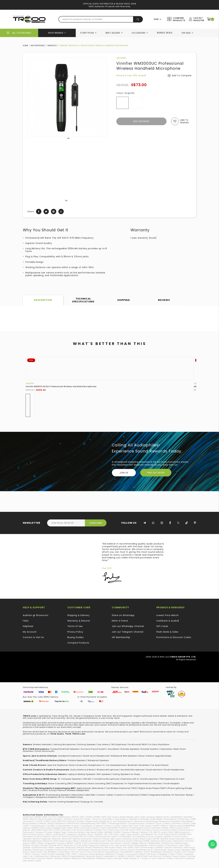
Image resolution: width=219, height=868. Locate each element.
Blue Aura (140, 821)
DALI (131, 826)
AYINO (47, 821)
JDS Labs (114, 834)
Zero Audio (28, 861)
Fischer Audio (128, 830)
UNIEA (65, 856)
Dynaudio (86, 828)
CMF (26, 826)
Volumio (41, 858)
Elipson (26, 830)
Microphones (38, 45)
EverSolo (89, 830)
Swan (191, 852)
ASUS (25, 819)
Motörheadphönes (32, 841)
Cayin (158, 823)
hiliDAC (117, 832)
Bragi (51, 823)
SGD (156, 19)
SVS (185, 852)
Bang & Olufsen (77, 821)
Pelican (143, 843)
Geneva (40, 832)
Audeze (49, 819)
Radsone (70, 847)
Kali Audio (165, 834)
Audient (58, 819)
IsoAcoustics (37, 834)
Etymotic (67, 830)
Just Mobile (146, 834)
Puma (152, 845)
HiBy (100, 832)
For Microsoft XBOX (137, 744)
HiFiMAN (108, 832)
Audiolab (144, 819)
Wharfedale (88, 858)
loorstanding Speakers (58, 795)
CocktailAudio (37, 826)
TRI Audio (152, 854)
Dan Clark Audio (143, 826)
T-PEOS (26, 854)
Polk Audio (82, 845)
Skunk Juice (174, 850)
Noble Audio (100, 841)
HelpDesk (28, 626)
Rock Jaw (122, 847)
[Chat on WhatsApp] (213, 844)
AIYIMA (97, 817)
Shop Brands (56, 33)
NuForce (155, 841)
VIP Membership (121, 637)
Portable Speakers (77, 760)
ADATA (75, 817)
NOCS (111, 841)
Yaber (170, 858)
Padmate (94, 843)
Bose (25, 823)
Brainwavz (61, 823)
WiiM (126, 858)
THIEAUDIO (109, 854)
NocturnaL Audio (124, 841)
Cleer (193, 823)
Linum (151, 836)
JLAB (122, 834)
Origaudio (50, 843)
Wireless (52, 45)
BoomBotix (187, 821)
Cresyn (108, 826)
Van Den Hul (155, 856)
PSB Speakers (141, 845)
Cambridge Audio (117, 823)
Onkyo (26, 843)
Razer (89, 847)
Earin (104, 828)
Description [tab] (43, 300)
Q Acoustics (171, 845)
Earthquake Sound (141, 828)
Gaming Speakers (87, 744)
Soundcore (98, 852)
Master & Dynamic (83, 839)
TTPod (179, 854)
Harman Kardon (76, 832)
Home (26, 45)
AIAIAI (89, 817)
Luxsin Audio (180, 836)
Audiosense (170, 819)
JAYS (90, 834)
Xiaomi (162, 858)
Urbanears (109, 856)
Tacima (36, 854)
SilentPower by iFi (144, 850)
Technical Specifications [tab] (83, 300)
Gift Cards (162, 626)
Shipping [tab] (124, 300)
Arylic (166, 817)
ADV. (82, 817)
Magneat (46, 839)
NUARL (147, 841)
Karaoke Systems (150, 749)
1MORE (38, 817)
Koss (54, 836)
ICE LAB (153, 832)
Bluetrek (176, 821)
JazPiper (98, 834)
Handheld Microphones (133, 770)
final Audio (114, 830)
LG (134, 836)
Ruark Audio (148, 847)
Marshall (67, 839)
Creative (98, 826)
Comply (50, 826)
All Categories (22, 33)
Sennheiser (83, 850)
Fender (98, 830)
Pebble (135, 843)
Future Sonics (186, 830)
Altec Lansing (147, 817)
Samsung (189, 847)
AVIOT (39, 821)
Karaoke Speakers (130, 749)
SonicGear (64, 852)
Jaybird (82, 834)
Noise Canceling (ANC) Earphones (106, 783)
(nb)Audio (28, 817)
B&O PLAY (63, 821)
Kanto (174, 834)
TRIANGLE (163, 854)
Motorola (48, 841)
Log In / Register (199, 19)
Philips (36, 845)
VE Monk (167, 856)
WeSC (50, 858)
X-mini (153, 858)
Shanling (96, 850)
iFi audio (163, 832)
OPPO (33, 843)
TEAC (74, 854)
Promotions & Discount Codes (174, 637)
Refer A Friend (120, 621)
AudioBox (108, 819)
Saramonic (38, 850)
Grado (49, 832)
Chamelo (176, 823)
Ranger (80, 847)
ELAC (186, 828)
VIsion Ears (30, 858)
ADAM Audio (64, 817)
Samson (178, 847)
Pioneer (44, 845)
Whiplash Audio (104, 858)
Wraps (133, 858)
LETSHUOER (125, 836)
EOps (45, 830)
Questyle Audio (40, 847)
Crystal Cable (120, 826)
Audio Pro (78, 819)
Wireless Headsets (42, 744)
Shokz (105, 850)
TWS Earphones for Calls (172, 779)
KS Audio (63, 836)
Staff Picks (87, 33)
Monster (181, 839)
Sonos (75, 852)
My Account (30, 632)
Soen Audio (36, 852)
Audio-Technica (93, 819)
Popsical (94, 845)
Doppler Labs (60, 828)
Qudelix (27, 847)
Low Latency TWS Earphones (112, 744)
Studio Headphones (174, 770)
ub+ (31, 856)
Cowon (75, 826)
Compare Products (179, 19)
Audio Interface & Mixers (83, 770)
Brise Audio (74, 823)
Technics (83, 854)
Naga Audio (66, 841)
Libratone (141, 836)
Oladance (178, 841)
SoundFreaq (112, 852)
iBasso (144, 832)
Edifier (165, 828)
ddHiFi (156, 826)
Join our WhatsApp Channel (128, 626)
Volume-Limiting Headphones (64, 802)
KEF (189, 834)
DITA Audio (46, 828)
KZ (86, 836)
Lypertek (27, 839)
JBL (195, 383)
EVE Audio (78, 830)
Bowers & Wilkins (38, 823)
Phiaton (27, 845)
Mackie (36, 839)
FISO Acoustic (144, 830)
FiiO (105, 830)
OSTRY (79, 843)
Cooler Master (63, 826)
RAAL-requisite (57, 847)
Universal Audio (94, 856)
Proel (130, 845)
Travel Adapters (171, 783)
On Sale (186, 33)
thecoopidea (96, 854)
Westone (76, 858)
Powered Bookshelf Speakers (65, 749)
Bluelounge (152, 821)
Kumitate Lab (76, 836)
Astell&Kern (177, 817)
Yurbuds (189, 858)
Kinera (38, 836)
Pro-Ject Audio (118, 845)
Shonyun (114, 850)
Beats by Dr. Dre (108, 821)
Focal (156, 830)
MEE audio (116, 839)
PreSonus (104, 845)
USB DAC (87, 779)
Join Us (124, 473)
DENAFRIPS (190, 826)
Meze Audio (146, 839)
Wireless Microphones (108, 770)
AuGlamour (183, 819)
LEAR (91, 836)
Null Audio (166, 841)
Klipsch (47, 836)
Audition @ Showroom (36, 615)
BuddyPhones (88, 823)
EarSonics (124, 828)
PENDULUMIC (155, 843)
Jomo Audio (132, 834)
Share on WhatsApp (123, 615)
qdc (181, 845)
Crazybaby (86, 826)
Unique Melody (77, 856)
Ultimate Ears (42, 856)
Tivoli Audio (131, 854)
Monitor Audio (168, 839)
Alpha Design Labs (129, 817)
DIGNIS (35, 828)
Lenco (115, 836)
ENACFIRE (36, 830)
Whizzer (118, 858)
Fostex (174, 830)
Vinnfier (121, 58)
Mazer (106, 839)
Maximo (98, 839)
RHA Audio (110, 847)
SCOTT (73, 850)
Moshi (189, 839)
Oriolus (61, 843)
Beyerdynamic (125, 821)
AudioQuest (156, 819)
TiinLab (120, 854)
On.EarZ (189, 841)
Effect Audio (176, 828)
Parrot (127, 843)
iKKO (171, 832)
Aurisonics (29, 821)
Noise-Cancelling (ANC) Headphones (68, 783)
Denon (27, 828)
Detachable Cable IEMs (83, 795)
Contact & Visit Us (33, 637)
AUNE (194, 819)
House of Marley (131, 832)
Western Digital (63, 858)
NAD (56, 841)
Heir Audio (91, 832)
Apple (159, 817)
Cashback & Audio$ (168, 621)
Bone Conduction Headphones (85, 765)
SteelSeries (156, 852)
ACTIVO (53, 817)
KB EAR (182, 834)
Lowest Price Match (168, 615)
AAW (45, 817)
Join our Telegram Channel (128, 632)
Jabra (48, 834)
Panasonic (116, 843)
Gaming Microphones (65, 744)
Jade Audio (59, 834)
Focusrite (165, 830)
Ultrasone (55, 856)
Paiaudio (105, 843)
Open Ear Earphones (58, 765)
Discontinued (141, 121)
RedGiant (98, 847)
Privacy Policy (75, 632)
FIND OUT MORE (156, 473)
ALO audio (113, 817)
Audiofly (134, 819)
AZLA (54, 821)
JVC (156, 834)
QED (187, 845)
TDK (68, 854)
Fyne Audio (28, 832)
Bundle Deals (165, 33)
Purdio (160, 845)
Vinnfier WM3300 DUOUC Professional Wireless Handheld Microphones (61, 386)
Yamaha (179, 858)
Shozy (123, 850)
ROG (137, 847)
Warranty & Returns (79, 621)
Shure (131, 850)
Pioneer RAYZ (56, 845)
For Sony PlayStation (159, 744)
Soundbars (114, 749)
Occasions (138, 33)
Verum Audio (179, 856)
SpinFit (139, 852)
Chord (186, 823)
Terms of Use (75, 626)
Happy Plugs (60, 832)
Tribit (172, 854)
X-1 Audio (143, 858)
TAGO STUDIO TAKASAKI (53, 854)
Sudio (178, 852)
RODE (131, 847)
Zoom (38, 861)
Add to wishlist (185, 121)
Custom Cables (105, 795)
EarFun (96, 828)
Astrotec (188, 817)
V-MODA (120, 856)
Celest (166, 823)
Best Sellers (113, 33)
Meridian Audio (131, 839)
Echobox (156, 828)
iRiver (26, 834)
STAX (146, 852)
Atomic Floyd (36, 819)
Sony (82, 852)
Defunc (165, 826)
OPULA (41, 843)
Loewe (159, 836)
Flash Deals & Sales (167, 632)
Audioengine (121, 819)
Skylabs (186, 850)
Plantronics (70, 845)
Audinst (68, 819)
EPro (51, 830)
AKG (104, 817)
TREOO (142, 854)
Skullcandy (160, 850)
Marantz (57, 839)
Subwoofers (166, 749)
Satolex (50, 850)
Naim (76, 841)
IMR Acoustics (182, 832)
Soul (89, 852)
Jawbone (71, 834)
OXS (85, 843)
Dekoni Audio (176, 826)
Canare (150, 823)
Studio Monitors (154, 770)
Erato (58, 830)
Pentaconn (168, 843)
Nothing (138, 841)
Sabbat (159, 847)
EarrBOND (113, 828)
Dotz (70, 828)
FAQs (26, 621)
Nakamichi (86, 841)
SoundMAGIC (127, 852)
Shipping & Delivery (78, 615)
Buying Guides (76, 637)
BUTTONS (101, 823)
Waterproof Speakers (98, 760)
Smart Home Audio (45, 751)
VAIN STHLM (141, 856)
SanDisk (27, 850)
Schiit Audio (61, 850)
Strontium (168, 852)
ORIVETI (70, 843)
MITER (156, 839)
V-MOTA (130, 856)
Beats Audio (93, 821)
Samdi (168, 847)
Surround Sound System (94, 749)
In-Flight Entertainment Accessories (143, 783)
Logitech (168, 836)
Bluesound (165, 821)
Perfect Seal (181, 843)
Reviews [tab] (164, 300)
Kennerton (28, 836)
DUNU (77, 828)
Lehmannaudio (102, 836)
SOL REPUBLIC (51, 852)
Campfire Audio (136, 823)
